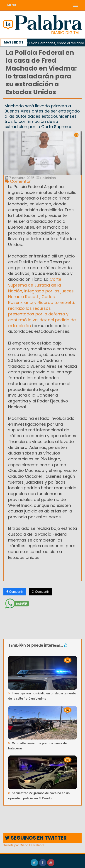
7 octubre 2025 (20, 178)
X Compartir (40, 592)
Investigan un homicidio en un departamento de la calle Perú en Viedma (42, 696)
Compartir (15, 592)
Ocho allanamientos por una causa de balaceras (37, 746)
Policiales (46, 178)
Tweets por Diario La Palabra (24, 845)
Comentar (18, 181)
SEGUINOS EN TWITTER (36, 838)
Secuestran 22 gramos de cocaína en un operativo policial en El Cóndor (39, 796)
